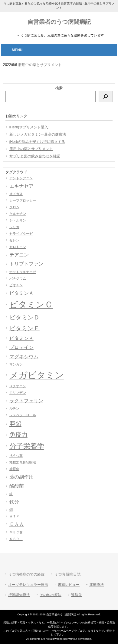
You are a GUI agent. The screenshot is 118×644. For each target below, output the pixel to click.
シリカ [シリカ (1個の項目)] (14, 227)
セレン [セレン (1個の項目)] (14, 240)
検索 (59, 88)
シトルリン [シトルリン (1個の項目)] (18, 220)
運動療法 (97, 585)
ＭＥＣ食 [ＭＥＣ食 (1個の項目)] (16, 532)
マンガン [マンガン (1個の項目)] (16, 364)
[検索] (106, 96)
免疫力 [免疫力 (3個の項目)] (18, 435)
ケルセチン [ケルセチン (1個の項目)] (18, 214)
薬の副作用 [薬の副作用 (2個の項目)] (21, 477)
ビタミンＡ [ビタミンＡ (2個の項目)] (21, 293)
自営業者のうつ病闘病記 (59, 22)
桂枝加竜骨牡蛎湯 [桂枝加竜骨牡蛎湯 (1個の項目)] (23, 462)
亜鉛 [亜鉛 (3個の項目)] (15, 424)
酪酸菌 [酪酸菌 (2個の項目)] (17, 486)
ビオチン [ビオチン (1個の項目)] (16, 285)
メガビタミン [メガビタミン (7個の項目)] (37, 375)
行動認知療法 (19, 595)
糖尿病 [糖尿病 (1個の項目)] (14, 469)
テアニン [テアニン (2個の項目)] (19, 255)
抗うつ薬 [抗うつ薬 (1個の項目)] (16, 456)
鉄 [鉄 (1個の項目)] (11, 494)
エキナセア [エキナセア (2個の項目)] (21, 186)
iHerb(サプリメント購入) (29, 127)
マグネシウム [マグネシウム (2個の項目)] (24, 357)
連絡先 (77, 595)
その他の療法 (51, 595)
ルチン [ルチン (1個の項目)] (14, 408)
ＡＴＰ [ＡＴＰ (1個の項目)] (14, 516)
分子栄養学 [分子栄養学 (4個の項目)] (27, 446)
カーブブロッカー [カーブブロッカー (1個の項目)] (23, 200)
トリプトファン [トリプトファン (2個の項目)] (26, 264)
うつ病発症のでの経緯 (26, 574)
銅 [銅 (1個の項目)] (11, 510)
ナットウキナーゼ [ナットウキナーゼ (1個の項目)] (23, 272)
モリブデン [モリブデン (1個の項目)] (18, 393)
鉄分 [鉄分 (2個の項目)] (14, 502)
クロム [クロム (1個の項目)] (14, 207)
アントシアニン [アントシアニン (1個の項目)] (21, 178)
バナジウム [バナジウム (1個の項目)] (18, 278)
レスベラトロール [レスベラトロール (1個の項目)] (23, 415)
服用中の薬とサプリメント (31, 149)
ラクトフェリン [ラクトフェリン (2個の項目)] (26, 401)
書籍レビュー (69, 585)
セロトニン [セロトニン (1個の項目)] (18, 247)
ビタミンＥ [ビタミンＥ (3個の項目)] (25, 328)
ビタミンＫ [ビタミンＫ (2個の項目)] (21, 338)
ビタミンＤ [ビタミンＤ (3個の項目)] (25, 317)
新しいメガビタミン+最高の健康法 (38, 134)
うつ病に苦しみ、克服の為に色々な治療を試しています (62, 35)
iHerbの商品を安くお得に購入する (37, 142)
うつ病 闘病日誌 (67, 574)
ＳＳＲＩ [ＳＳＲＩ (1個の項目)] (16, 539)
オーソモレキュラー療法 (28, 585)
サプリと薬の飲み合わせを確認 (35, 156)
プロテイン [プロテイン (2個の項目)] (21, 347)
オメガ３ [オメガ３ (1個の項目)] (16, 194)
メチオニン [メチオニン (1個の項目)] (18, 386)
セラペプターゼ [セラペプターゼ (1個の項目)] (21, 234)
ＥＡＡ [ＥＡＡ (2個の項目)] (17, 524)
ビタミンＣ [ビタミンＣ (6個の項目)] (31, 305)
